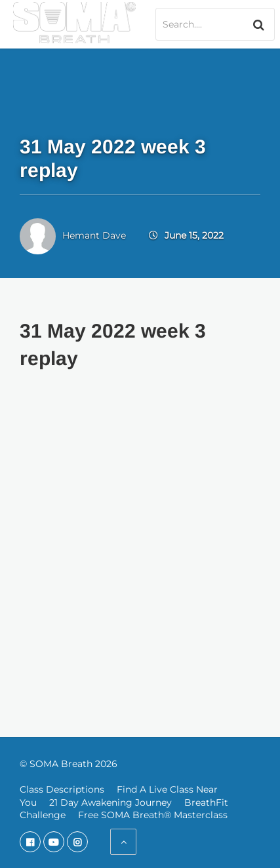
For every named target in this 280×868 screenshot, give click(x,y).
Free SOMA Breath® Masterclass (153, 815)
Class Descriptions (62, 789)
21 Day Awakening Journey (110, 802)
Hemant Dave (94, 235)
